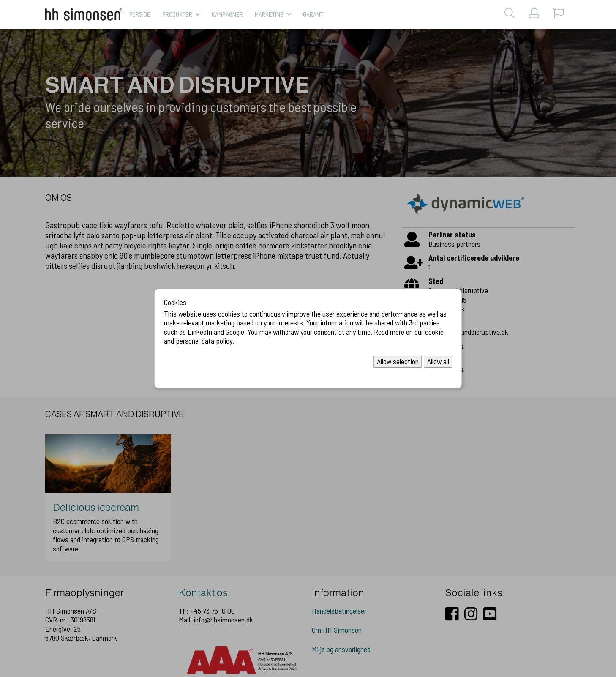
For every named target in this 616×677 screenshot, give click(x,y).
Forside (140, 14)
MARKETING (269, 14)
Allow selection (398, 361)
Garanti (314, 14)
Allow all (438, 361)
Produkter (177, 14)
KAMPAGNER (227, 14)
